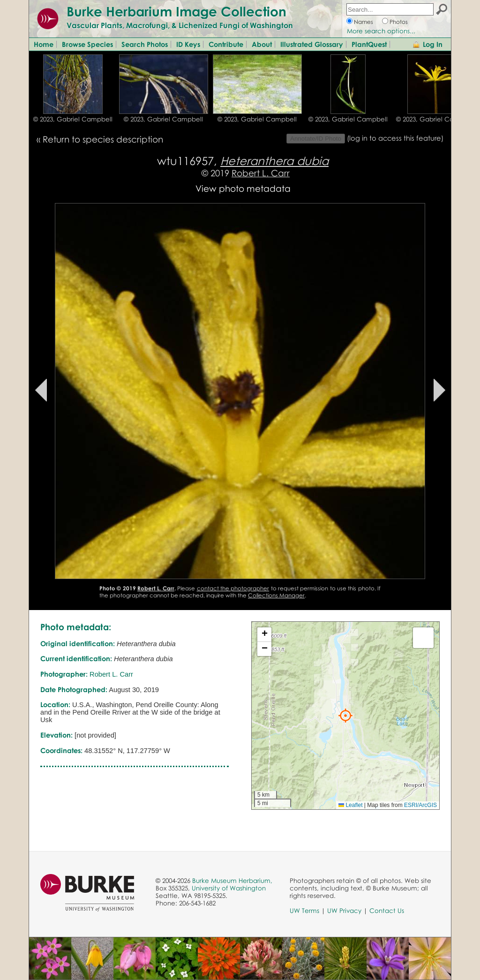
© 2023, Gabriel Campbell (73, 119)
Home (44, 44)
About (262, 44)
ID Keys (188, 44)
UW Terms (304, 911)
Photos (399, 22)
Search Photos (145, 44)
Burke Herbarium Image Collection (176, 11)
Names (364, 22)
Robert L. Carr (261, 173)
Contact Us (387, 911)
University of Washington (229, 888)
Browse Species (87, 44)
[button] (345, 716)
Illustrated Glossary (312, 44)
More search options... (381, 31)
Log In (433, 44)
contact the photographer (233, 588)
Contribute (226, 44)
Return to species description (103, 139)
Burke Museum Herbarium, (232, 881)
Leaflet (350, 805)
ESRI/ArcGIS (420, 805)
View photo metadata (243, 188)
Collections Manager (276, 595)
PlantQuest (369, 44)
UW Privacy (344, 911)
